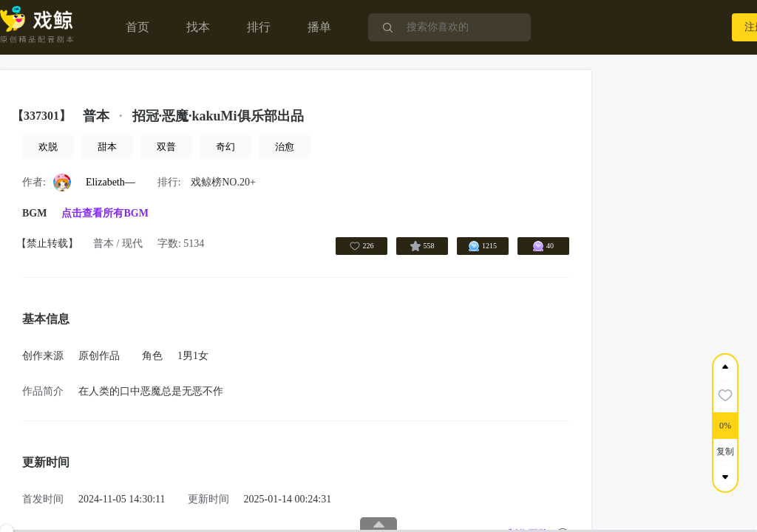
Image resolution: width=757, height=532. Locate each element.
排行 (259, 27)
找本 (198, 27)
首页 (138, 27)
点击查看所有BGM (105, 213)
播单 (319, 27)
